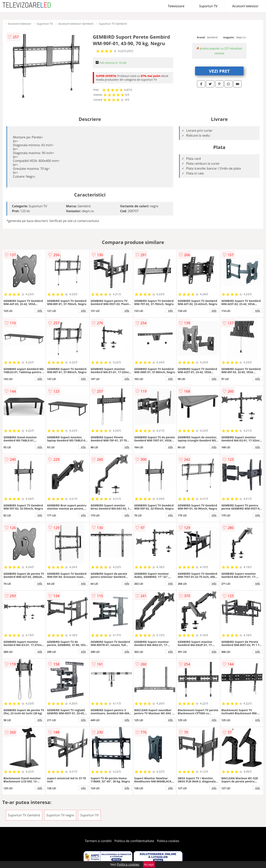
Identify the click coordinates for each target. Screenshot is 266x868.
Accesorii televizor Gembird (76, 24)
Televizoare (176, 6)
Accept (149, 864)
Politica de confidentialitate (134, 841)
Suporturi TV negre (60, 815)
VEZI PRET (219, 71)
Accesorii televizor (245, 6)
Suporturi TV (208, 6)
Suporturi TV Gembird (113, 24)
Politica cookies (168, 841)
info (40, 311)
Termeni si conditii (98, 841)
